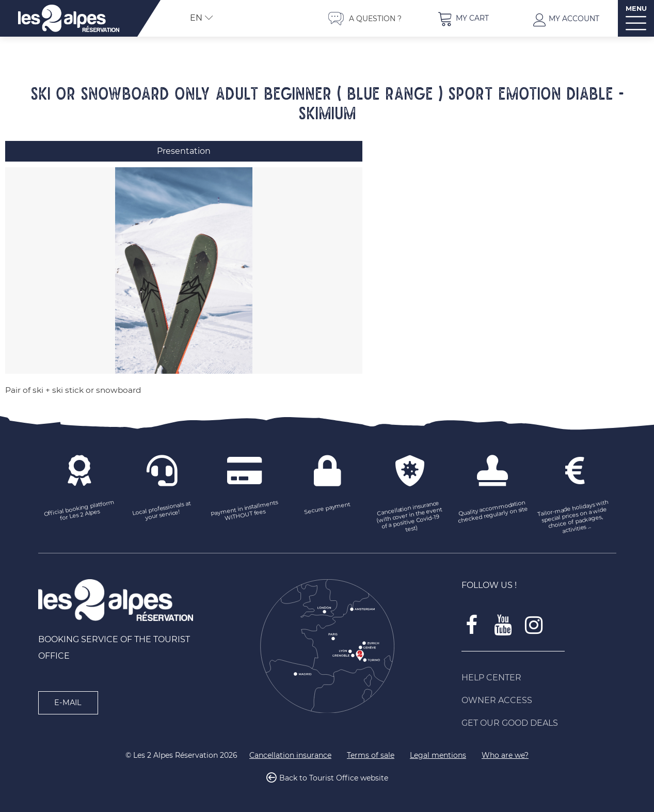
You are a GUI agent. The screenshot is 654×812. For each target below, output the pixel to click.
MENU (636, 9)
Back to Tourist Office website (334, 778)
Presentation (184, 151)
